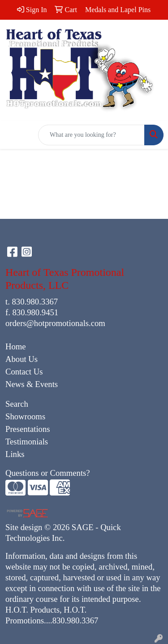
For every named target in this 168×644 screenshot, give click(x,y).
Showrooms (25, 416)
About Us (22, 359)
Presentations (28, 429)
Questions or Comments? (48, 473)
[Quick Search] (91, 135)
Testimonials (27, 442)
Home (16, 346)
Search (17, 404)
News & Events (32, 384)
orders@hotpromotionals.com (55, 323)
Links (15, 454)
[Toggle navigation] (14, 135)
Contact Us (24, 372)
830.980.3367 (35, 302)
